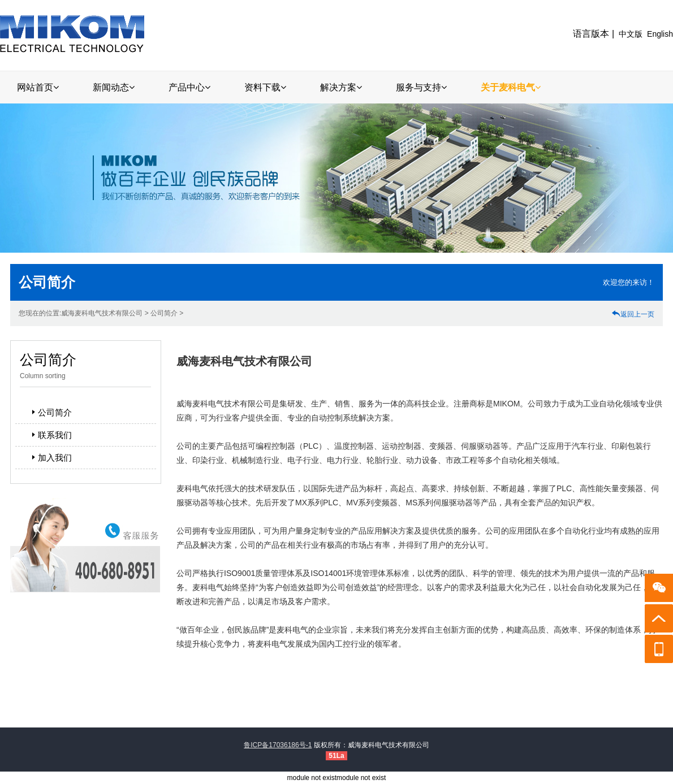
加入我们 (50, 458)
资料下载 (265, 87)
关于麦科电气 (511, 87)
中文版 (631, 34)
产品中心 (189, 87)
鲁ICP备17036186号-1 (278, 745)
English (660, 34)
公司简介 (50, 412)
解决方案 (341, 87)
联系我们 (50, 435)
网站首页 (38, 87)
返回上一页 (633, 314)
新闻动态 (114, 87)
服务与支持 (421, 87)
